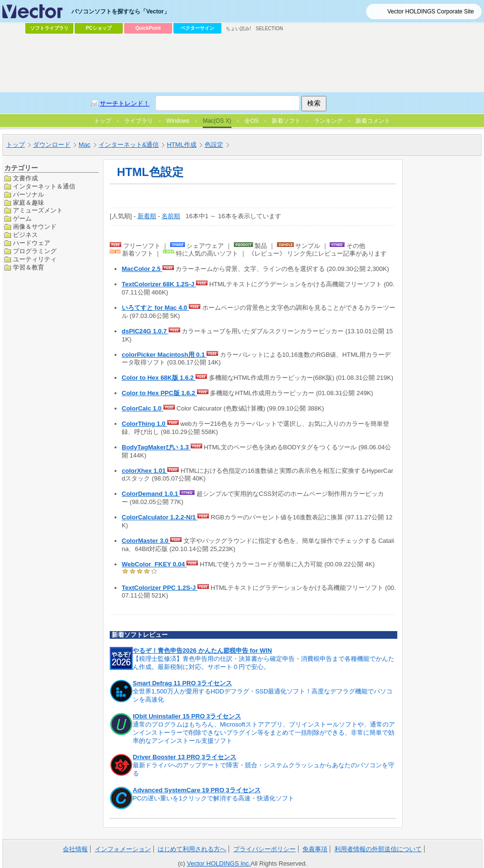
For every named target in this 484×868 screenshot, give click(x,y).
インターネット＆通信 (44, 186)
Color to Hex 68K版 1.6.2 (159, 378)
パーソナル (29, 194)
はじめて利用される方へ (192, 849)
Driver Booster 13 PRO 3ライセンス (184, 757)
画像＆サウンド (35, 227)
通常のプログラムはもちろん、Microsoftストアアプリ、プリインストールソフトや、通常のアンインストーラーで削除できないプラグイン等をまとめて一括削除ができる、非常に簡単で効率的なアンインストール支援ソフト (264, 733)
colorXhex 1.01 (144, 471)
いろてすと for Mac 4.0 (155, 308)
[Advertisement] (187, 108)
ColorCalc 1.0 (143, 408)
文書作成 (25, 178)
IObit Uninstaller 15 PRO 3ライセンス (187, 716)
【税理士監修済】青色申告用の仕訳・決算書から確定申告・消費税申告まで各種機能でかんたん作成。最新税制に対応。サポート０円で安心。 (264, 663)
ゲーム (22, 218)
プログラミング (35, 251)
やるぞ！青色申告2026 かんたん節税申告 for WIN (202, 651)
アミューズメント (38, 210)
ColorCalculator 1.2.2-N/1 (160, 517)
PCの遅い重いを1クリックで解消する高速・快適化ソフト (213, 798)
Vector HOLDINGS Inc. (219, 863)
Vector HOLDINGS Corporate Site (431, 12)
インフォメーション (123, 849)
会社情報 (75, 849)
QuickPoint (148, 28)
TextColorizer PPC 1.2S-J (160, 588)
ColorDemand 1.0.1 (151, 494)
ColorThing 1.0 (144, 424)
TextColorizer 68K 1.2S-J (159, 284)
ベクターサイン (197, 28)
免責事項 (315, 849)
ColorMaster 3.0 (146, 541)
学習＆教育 (29, 267)
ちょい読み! (238, 29)
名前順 (171, 216)
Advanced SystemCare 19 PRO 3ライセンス (197, 790)
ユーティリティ (35, 259)
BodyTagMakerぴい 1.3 (156, 447)
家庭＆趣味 (29, 203)
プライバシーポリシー (265, 849)
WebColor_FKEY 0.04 (154, 564)
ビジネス (25, 235)
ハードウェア (32, 243)
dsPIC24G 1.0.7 (145, 331)
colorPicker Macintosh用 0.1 (164, 355)
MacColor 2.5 (142, 269)
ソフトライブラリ (49, 28)
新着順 (147, 216)
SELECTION (270, 29)
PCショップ (99, 28)
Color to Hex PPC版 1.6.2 (159, 393)
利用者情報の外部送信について (378, 849)
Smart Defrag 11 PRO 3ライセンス (182, 683)
